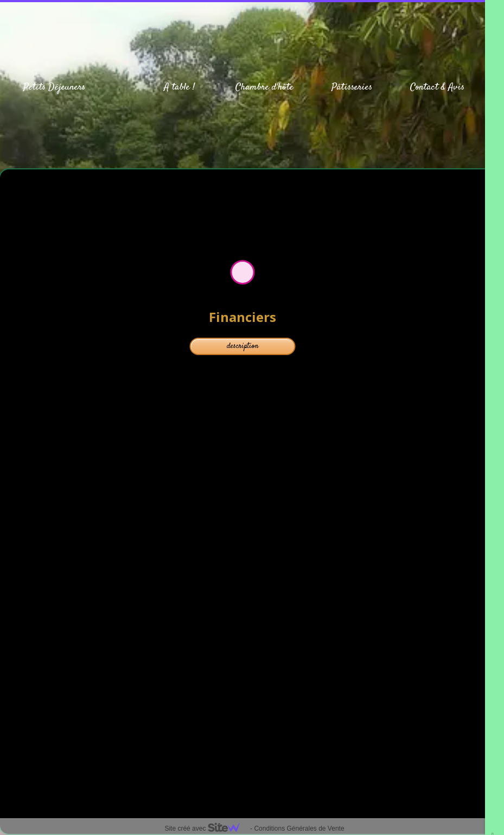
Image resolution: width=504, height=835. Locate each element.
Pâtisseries (352, 87)
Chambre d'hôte (264, 87)
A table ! (179, 87)
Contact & (428, 87)
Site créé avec (206, 828)
